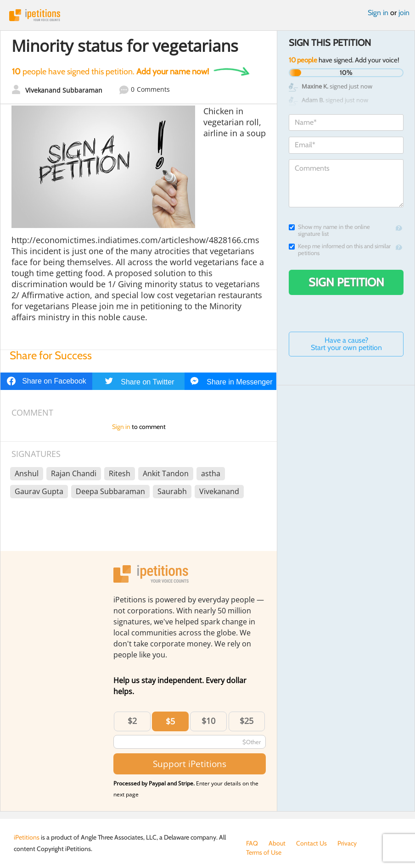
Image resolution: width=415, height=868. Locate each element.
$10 (208, 721)
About (277, 843)
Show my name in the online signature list (329, 230)
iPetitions (207, 15)
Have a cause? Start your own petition (346, 344)
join (404, 13)
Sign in (378, 13)
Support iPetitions (190, 764)
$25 (247, 721)
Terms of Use (264, 852)
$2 (132, 721)
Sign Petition (346, 282)
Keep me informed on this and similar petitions (340, 250)
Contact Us (311, 843)
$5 (170, 721)
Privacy (347, 843)
